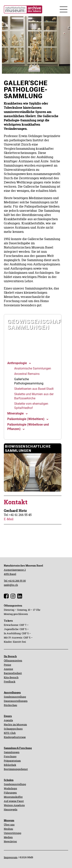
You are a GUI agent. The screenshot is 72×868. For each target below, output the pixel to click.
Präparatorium (12, 761)
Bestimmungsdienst (16, 769)
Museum (9, 820)
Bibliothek (10, 765)
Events (8, 716)
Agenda (8, 720)
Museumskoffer (13, 797)
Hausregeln (11, 809)
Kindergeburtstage (15, 737)
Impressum (11, 857)
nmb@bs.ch (11, 585)
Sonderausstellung (15, 697)
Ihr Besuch (10, 656)
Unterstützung (12, 833)
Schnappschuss (13, 729)
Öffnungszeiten (13, 660)
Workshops (10, 788)
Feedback (10, 682)
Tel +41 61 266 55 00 (15, 581)
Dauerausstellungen (16, 701)
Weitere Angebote (14, 805)
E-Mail (9, 519)
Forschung (10, 756)
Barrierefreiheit (13, 673)
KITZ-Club (10, 733)
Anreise (8, 669)
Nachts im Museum (15, 724)
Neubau (8, 829)
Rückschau (10, 705)
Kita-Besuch (11, 677)
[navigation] (33, 336)
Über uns (9, 825)
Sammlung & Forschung (18, 748)
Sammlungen (12, 752)
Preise (7, 665)
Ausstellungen (12, 692)
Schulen (9, 780)
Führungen (10, 793)
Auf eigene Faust (14, 801)
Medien (8, 837)
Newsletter (10, 841)
